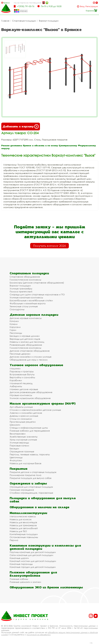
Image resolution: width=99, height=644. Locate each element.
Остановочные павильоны (24, 537)
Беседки (14, 449)
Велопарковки (18, 434)
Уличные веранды (19, 443)
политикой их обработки (38, 635)
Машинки (15, 368)
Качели (14, 324)
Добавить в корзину (21, 127)
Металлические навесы (23, 516)
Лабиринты (16, 386)
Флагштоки (16, 460)
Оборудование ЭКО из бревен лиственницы (46, 587)
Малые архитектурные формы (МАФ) (43, 403)
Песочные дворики (20, 354)
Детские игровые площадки (34, 315)
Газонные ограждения (22, 490)
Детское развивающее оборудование (31, 392)
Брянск (7, 3)
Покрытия (18, 469)
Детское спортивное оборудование (30, 351)
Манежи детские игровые (24, 389)
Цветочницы (16, 457)
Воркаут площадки (49, 21)
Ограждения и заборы (28, 483)
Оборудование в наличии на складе (40, 507)
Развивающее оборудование (26, 345)
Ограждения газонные (22, 451)
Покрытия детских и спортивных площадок (33, 472)
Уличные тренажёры (21, 289)
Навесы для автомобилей (24, 528)
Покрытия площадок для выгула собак (31, 478)
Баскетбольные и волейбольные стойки (31, 300)
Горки (13, 330)
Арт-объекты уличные (21, 407)
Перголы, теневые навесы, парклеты (30, 454)
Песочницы (16, 333)
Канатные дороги (19, 558)
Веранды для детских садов (25, 339)
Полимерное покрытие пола (25, 475)
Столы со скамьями (21, 419)
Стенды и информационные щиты (29, 428)
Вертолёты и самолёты (22, 377)
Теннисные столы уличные (24, 306)
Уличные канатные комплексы (26, 297)
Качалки (14, 321)
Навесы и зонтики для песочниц (27, 342)
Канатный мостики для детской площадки (33, 561)
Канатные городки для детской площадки (33, 567)
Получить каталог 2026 (49, 246)
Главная (5, 21)
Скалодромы (17, 309)
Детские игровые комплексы (26, 318)
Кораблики (16, 380)
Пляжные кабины (19, 579)
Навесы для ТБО (18, 531)
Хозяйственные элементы (24, 437)
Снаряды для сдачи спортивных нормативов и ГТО (37, 295)
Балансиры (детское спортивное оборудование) (37, 283)
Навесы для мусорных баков (25, 463)
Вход (82, 6)
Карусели (15, 327)
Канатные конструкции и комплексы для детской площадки (45, 547)
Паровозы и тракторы (22, 371)
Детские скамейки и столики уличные (31, 357)
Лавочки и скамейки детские (26, 413)
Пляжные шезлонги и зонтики (25, 582)
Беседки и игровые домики (25, 336)
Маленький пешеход (21, 383)
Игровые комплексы (21, 395)
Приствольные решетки (23, 422)
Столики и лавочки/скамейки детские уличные (35, 410)
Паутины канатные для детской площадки (33, 552)
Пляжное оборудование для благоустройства (33, 574)
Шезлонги (15, 425)
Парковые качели (19, 446)
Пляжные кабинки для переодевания (30, 431)
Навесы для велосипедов (23, 522)
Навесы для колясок (21, 519)
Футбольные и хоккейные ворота (28, 303)
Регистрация (92, 6)
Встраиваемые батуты (22, 374)
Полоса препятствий (21, 292)
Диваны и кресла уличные (24, 416)
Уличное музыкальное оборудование (30, 398)
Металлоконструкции (28, 513)
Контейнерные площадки (24, 534)
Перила (14, 540)
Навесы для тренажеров (23, 525)
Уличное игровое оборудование (36, 365)
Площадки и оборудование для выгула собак (43, 500)
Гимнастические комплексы (25, 280)
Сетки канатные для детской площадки (31, 555)
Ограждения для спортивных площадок (31, 487)
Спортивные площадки (24, 21)
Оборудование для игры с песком (29, 360)
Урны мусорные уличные (23, 440)
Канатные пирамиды (21, 564)
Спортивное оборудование (25, 277)
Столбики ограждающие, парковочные (31, 493)
